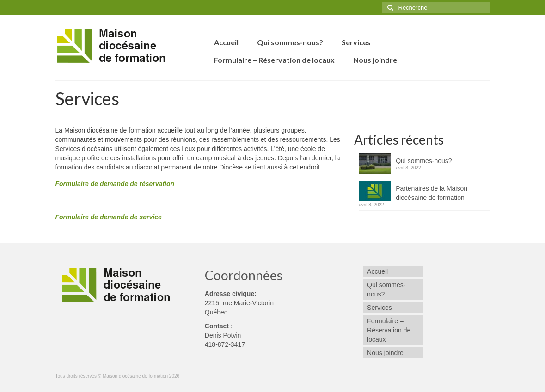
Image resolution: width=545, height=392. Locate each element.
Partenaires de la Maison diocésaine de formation (432, 193)
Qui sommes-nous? (424, 161)
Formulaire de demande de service (109, 217)
